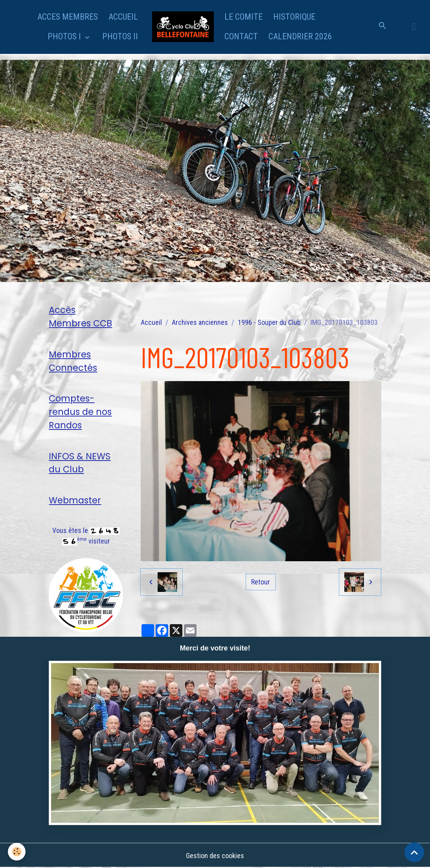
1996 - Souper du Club (269, 322)
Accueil (151, 322)
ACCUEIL (123, 17)
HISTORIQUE (294, 17)
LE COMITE (243, 17)
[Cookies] (17, 852)
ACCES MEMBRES (68, 17)
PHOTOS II (120, 36)
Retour (261, 582)
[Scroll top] (414, 852)
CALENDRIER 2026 (300, 36)
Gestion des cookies (215, 856)
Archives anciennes (200, 322)
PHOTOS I (65, 36)
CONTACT (241, 36)
